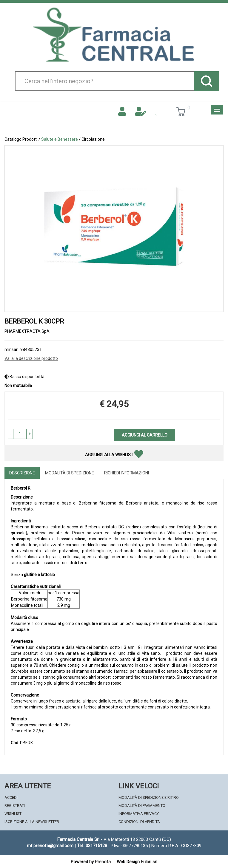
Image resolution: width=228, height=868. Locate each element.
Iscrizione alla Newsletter (32, 822)
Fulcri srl (149, 862)
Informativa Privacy (139, 814)
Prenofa (103, 862)
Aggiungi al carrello (145, 435)
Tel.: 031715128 (92, 846)
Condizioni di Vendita (139, 822)
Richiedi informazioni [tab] (127, 473)
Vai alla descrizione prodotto (31, 358)
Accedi (11, 797)
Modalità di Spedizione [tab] (70, 473)
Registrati (15, 806)
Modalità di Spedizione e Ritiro (149, 797)
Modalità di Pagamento (142, 806)
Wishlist (13, 814)
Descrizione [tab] (22, 473)
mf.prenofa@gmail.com (50, 846)
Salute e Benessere (60, 139)
